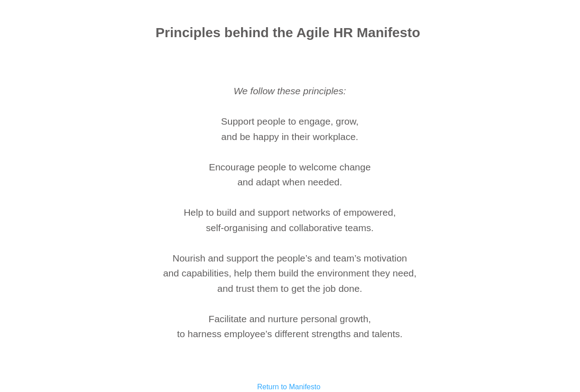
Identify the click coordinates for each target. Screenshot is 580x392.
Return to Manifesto (289, 387)
